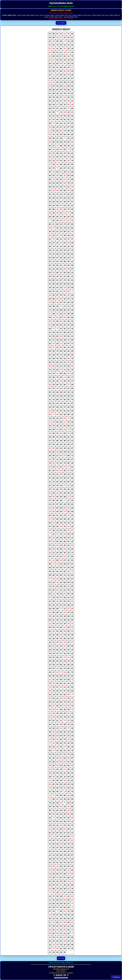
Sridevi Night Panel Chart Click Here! (61, 19)
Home (51, 963)
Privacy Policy (60, 963)
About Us (70, 963)
